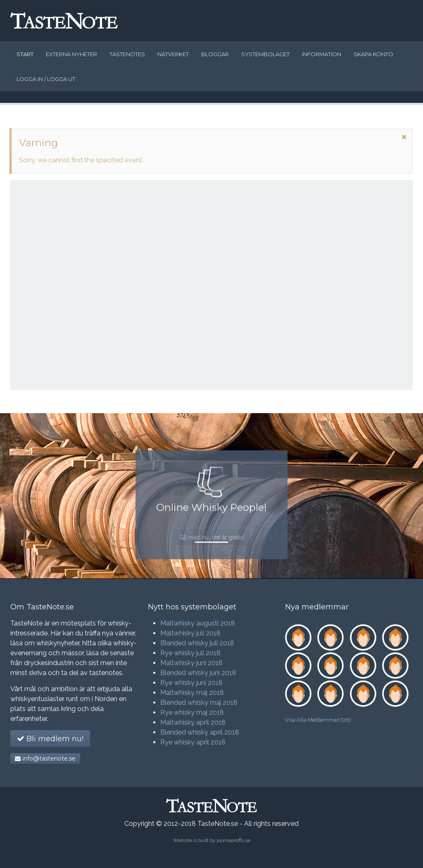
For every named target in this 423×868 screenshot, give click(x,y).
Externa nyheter (71, 54)
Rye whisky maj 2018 (192, 712)
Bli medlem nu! (50, 739)
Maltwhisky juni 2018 (191, 663)
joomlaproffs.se (234, 840)
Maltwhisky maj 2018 (192, 693)
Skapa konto (373, 54)
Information (322, 54)
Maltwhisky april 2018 (193, 722)
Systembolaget (265, 54)
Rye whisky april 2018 (193, 742)
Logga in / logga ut (46, 79)
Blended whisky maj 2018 (199, 703)
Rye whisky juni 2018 (191, 683)
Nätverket (173, 54)
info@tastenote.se (45, 759)
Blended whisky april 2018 (200, 732)
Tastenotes (127, 54)
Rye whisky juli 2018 (190, 653)
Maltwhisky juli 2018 (190, 633)
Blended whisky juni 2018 (198, 673)
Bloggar (215, 54)
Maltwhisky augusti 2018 (198, 623)
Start (25, 54)
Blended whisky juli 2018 (197, 643)
